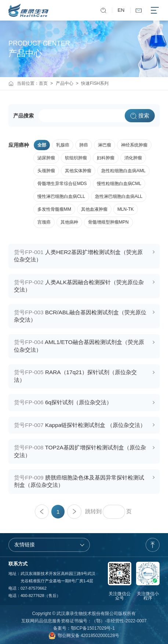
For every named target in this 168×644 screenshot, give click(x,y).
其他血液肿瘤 (94, 209)
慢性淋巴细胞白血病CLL (61, 196)
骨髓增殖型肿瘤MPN (108, 222)
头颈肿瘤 (46, 171)
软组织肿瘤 (76, 158)
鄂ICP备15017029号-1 (93, 628)
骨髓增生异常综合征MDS (62, 184)
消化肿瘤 (133, 158)
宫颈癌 (44, 222)
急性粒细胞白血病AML (123, 171)
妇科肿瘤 (106, 158)
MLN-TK (126, 209)
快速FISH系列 (95, 83)
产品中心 (65, 83)
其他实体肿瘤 (78, 171)
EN (121, 10)
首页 (43, 83)
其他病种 (69, 222)
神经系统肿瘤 (134, 145)
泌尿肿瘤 (46, 158)
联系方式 (18, 564)
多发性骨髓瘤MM (54, 209)
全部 (42, 145)
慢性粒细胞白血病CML (119, 184)
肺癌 (84, 145)
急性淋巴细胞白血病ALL (119, 196)
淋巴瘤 (105, 145)
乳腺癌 (63, 145)
